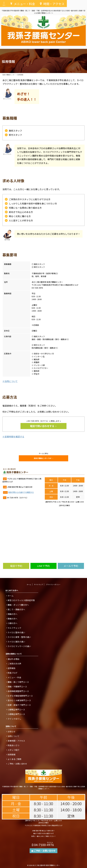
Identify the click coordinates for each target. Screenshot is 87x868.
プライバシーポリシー (53, 584)
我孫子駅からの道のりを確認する (21, 492)
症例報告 (12, 668)
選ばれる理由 (13, 659)
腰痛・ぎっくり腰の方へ (18, 605)
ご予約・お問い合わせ (17, 764)
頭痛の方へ (12, 614)
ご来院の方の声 (14, 664)
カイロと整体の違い (16, 632)
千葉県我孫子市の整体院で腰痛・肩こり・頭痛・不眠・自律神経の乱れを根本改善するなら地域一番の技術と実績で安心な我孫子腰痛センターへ (44, 788)
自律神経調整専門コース (18, 691)
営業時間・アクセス (16, 741)
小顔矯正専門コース (16, 714)
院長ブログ (12, 673)
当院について (13, 736)
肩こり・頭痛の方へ (16, 609)
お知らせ (12, 732)
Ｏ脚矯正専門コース (16, 710)
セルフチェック (14, 628)
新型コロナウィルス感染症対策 (21, 600)
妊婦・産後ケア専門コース (19, 705)
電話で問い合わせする (43, 426)
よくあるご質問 (14, 759)
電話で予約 (16, 566)
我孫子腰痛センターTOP (43, 458)
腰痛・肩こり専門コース (18, 682)
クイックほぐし (14, 719)
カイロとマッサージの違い (19, 646)
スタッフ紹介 (13, 750)
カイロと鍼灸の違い (16, 642)
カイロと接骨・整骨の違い (19, 637)
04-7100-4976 (43, 844)
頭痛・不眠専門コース (17, 687)
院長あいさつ (13, 745)
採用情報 (12, 754)
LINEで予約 (43, 566)
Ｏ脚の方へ (12, 623)
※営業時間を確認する (13, 437)
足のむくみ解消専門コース (19, 700)
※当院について (10, 381)
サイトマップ (38, 584)
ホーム (29, 584)
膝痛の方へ (12, 619)
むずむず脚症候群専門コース (20, 696)
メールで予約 (71, 566)
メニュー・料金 (14, 677)
